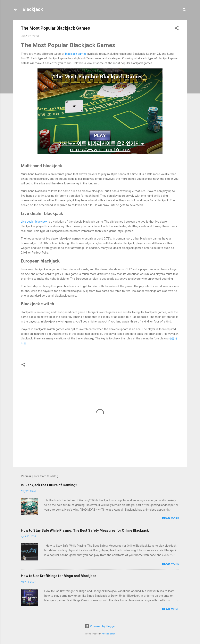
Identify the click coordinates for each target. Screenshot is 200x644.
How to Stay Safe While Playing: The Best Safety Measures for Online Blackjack (85, 530)
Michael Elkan (109, 634)
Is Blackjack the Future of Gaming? (49, 485)
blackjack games (76, 54)
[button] (177, 29)
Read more (171, 518)
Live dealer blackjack (34, 222)
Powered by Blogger (100, 626)
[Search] (185, 11)
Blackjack (33, 9)
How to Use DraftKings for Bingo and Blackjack (59, 576)
